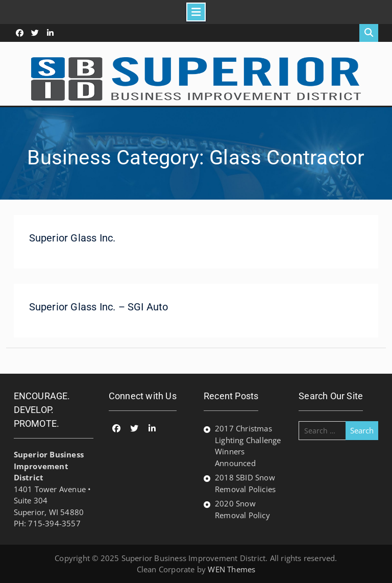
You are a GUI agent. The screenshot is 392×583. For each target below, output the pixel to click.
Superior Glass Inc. (72, 238)
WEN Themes (231, 569)
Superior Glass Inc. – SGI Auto (99, 307)
